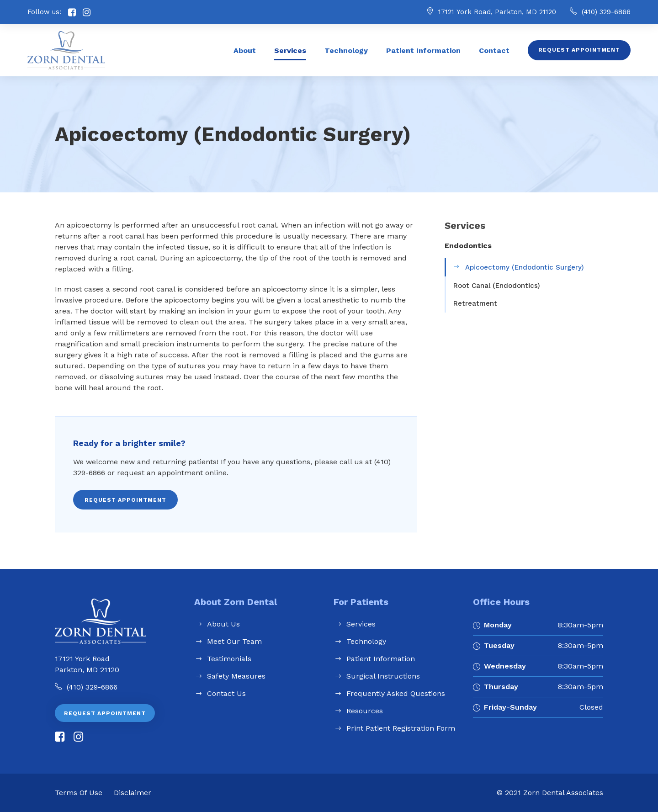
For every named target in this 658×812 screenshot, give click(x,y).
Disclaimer (133, 793)
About (245, 50)
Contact (494, 50)
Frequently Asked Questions (396, 693)
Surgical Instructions (383, 676)
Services (290, 50)
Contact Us (226, 693)
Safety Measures (236, 676)
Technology (346, 50)
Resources (365, 711)
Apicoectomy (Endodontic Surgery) (525, 267)
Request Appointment (579, 50)
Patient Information (423, 50)
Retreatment (475, 303)
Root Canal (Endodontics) (497, 286)
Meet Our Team (234, 641)
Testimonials (229, 659)
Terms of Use (79, 793)
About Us (223, 624)
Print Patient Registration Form (401, 728)
